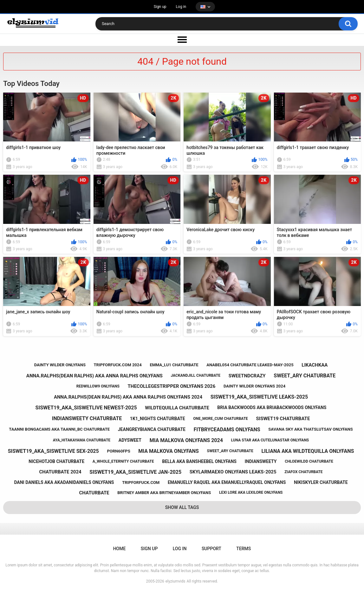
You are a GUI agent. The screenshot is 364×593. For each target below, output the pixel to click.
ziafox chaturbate (303, 472)
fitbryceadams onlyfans (227, 430)
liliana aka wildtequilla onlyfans (308, 451)
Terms (244, 549)
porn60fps (118, 451)
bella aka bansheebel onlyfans (199, 461)
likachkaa (315, 365)
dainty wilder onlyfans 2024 (254, 386)
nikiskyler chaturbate (321, 482)
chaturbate (94, 493)
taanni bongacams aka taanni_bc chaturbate (59, 429)
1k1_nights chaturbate (158, 419)
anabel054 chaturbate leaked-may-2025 (250, 365)
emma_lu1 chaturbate (174, 365)
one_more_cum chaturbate (221, 419)
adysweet (130, 440)
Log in (181, 7)
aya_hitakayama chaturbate (82, 440)
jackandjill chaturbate (196, 375)
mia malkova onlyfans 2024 (186, 440)
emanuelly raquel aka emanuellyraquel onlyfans (227, 482)
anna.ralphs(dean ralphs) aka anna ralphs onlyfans (94, 376)
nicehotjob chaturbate (56, 461)
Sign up (160, 7)
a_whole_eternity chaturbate (123, 461)
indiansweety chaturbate (87, 418)
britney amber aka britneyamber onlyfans (164, 493)
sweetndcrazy (247, 376)
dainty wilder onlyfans (60, 365)
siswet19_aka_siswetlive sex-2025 (53, 451)
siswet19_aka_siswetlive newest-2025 (86, 408)
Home (120, 549)
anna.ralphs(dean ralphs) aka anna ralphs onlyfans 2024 (128, 397)
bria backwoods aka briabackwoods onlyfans (272, 407)
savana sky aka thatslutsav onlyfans (310, 429)
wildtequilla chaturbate (177, 408)
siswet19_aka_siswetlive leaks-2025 (259, 397)
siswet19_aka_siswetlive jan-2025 (135, 472)
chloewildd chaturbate (309, 461)
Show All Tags (182, 507)
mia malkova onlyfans (169, 451)
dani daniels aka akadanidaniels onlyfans (64, 482)
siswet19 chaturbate (283, 419)
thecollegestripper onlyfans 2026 (172, 386)
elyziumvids (175, 581)
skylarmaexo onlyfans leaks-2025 (233, 472)
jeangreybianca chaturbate (152, 429)
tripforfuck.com (141, 482)
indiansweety (261, 461)
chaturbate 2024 (60, 472)
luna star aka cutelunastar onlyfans (270, 440)
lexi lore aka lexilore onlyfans (251, 492)
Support (211, 549)
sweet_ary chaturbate (305, 376)
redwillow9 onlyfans (98, 386)
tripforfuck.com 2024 (118, 365)
